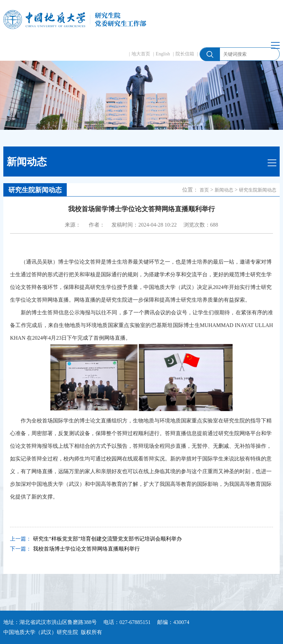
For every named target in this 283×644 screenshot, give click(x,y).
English (163, 54)
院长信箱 (185, 54)
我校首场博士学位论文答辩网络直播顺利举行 (86, 549)
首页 (204, 190)
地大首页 (141, 54)
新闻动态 (224, 190)
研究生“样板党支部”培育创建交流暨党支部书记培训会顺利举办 (107, 539)
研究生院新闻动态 (258, 190)
